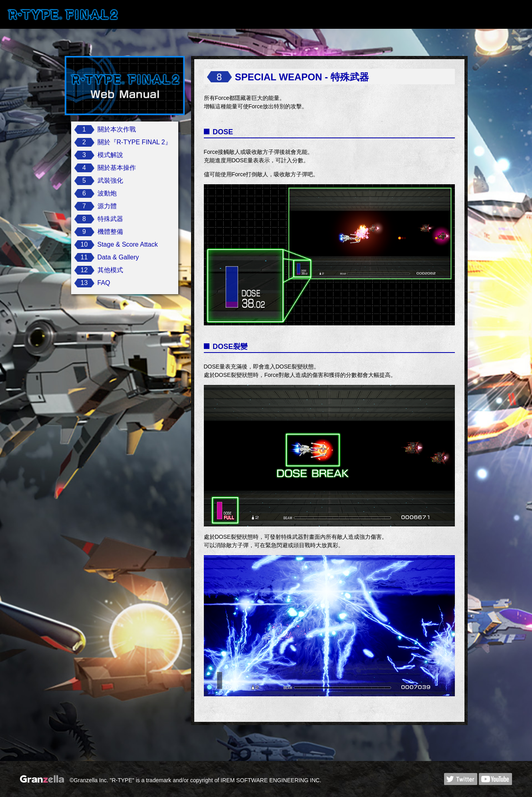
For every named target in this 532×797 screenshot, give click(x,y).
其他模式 (110, 270)
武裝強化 (110, 180)
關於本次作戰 (117, 129)
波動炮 (107, 193)
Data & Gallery (118, 257)
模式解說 (110, 155)
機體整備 (110, 232)
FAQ (104, 283)
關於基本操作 (117, 168)
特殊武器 (110, 219)
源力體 (107, 206)
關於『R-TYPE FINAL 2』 (134, 142)
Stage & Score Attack (128, 244)
